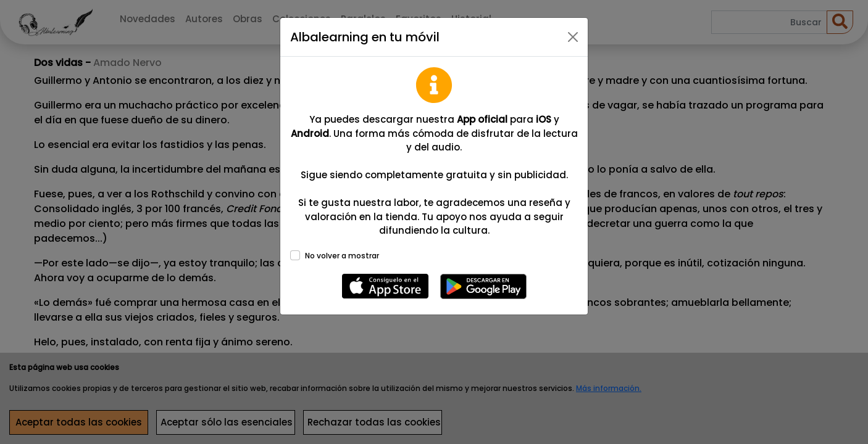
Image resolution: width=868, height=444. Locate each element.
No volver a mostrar (342, 256)
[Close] (573, 37)
